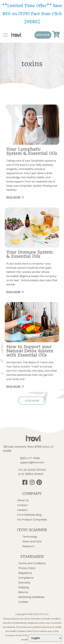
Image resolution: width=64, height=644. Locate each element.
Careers (22, 510)
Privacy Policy (27, 568)
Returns (23, 592)
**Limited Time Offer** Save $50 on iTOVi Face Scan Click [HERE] (32, 14)
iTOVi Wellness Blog (29, 515)
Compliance (26, 578)
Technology (30, 537)
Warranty (24, 583)
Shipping (24, 587)
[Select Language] (45, 638)
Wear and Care (32, 542)
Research (28, 546)
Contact (22, 505)
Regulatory (25, 573)
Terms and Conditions (32, 563)
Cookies (23, 602)
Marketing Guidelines (31, 597)
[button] (43, 35)
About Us (23, 500)
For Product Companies (32, 520)
